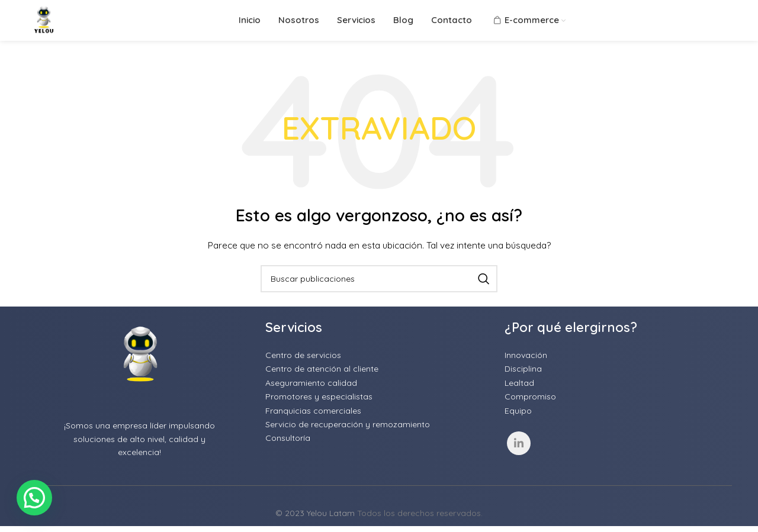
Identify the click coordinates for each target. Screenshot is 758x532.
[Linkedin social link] (519, 464)
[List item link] (379, 376)
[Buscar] (379, 299)
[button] (34, 498)
